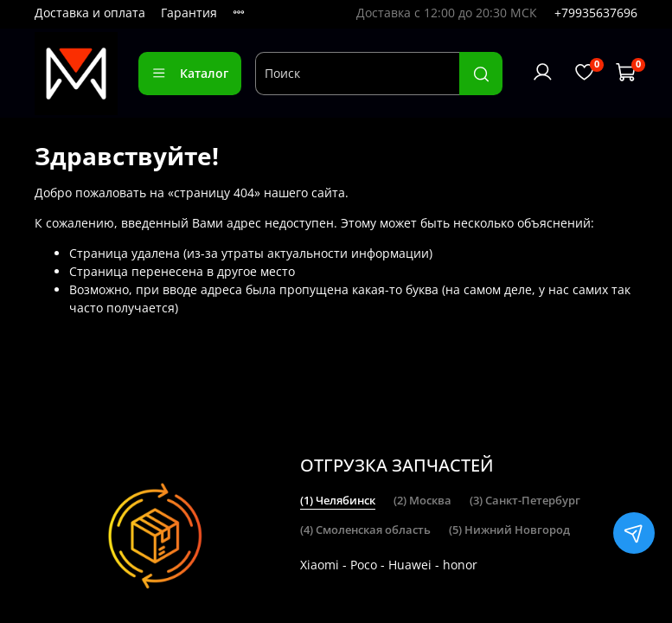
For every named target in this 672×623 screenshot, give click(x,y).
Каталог (190, 73)
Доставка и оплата (90, 13)
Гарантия (189, 13)
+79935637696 (596, 13)
